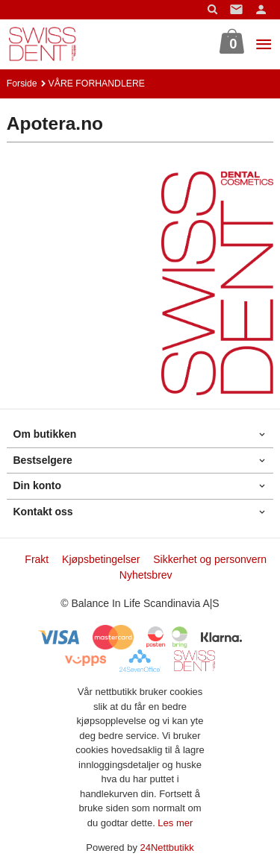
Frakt (37, 559)
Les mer (175, 823)
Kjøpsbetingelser (101, 559)
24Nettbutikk (167, 847)
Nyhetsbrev (146, 575)
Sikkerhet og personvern (210, 559)
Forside (22, 84)
